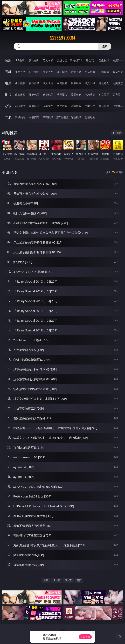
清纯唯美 (90, 95)
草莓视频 (48, 117)
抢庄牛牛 (118, 60)
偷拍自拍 (34, 83)
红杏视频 (76, 117)
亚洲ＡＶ (20, 72)
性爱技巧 (118, 106)
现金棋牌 (104, 60)
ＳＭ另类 (118, 72)
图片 (8, 94)
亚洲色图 (34, 95)
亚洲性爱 (20, 83)
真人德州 (34, 60)
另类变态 (118, 83)
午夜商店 (34, 117)
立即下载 (85, 637)
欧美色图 (48, 95)
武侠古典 (62, 106)
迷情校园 (76, 106)
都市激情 (20, 106)
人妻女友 (48, 106)
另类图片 (118, 95)
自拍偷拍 (34, 72)
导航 (8, 117)
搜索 (105, 46)
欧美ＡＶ (48, 72)
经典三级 (90, 83)
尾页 (79, 580)
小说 (8, 106)
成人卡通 (48, 83)
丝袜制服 (90, 72)
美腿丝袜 (76, 95)
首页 (46, 580)
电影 (8, 83)
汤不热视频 (62, 117)
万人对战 (48, 60)
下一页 (68, 580)
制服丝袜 (76, 83)
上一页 (57, 580)
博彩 (8, 60)
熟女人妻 (76, 72)
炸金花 (90, 60)
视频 (8, 72)
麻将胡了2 (76, 60)
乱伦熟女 (104, 83)
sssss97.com (62, 38)
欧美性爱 (62, 83)
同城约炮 (20, 117)
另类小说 (90, 106)
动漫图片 (62, 95)
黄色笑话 (104, 106)
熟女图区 (104, 95)
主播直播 (104, 72)
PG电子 (20, 60)
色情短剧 (90, 117)
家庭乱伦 (34, 106)
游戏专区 (62, 60)
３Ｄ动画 (62, 72)
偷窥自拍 (20, 95)
